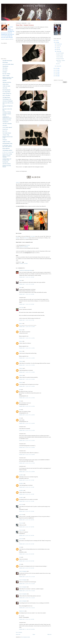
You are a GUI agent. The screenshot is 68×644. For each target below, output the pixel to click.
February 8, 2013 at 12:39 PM (27, 472)
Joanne (20, 280)
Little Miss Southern (7, 164)
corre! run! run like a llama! (8, 64)
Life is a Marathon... (7, 95)
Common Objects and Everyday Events (7, 159)
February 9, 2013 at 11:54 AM (27, 598)
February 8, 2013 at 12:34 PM (27, 447)
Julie (20, 390)
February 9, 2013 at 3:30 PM (27, 619)
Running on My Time (7, 120)
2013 (56, 42)
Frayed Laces (5, 129)
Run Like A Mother (6, 74)
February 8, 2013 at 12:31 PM (27, 430)
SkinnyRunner (5, 66)
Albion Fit (18, 182)
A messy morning (59, 57)
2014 (56, 40)
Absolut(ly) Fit (5, 122)
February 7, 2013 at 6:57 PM (27, 320)
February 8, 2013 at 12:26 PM (27, 415)
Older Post (49, 634)
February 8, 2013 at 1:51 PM (27, 480)
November (58, 44)
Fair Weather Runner (7, 133)
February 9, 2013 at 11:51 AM (27, 577)
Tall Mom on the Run (7, 82)
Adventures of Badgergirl (8, 101)
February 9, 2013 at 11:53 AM (27, 591)
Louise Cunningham (23, 571)
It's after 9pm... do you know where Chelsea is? (7, 146)
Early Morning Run (6, 90)
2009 (56, 74)
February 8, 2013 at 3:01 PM (27, 544)
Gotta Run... (5, 125)
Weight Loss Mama (6, 142)
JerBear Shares (6, 84)
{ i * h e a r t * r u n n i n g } (8, 152)
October (58, 46)
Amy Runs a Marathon (7, 124)
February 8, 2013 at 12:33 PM (27, 440)
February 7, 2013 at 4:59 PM (27, 304)
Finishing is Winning (7, 112)
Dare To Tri (5, 131)
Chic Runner (5, 68)
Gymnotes (5, 80)
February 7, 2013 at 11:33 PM (27, 358)
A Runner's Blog (6, 135)
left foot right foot (6, 148)
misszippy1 (5, 72)
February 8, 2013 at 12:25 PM (27, 398)
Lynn (20, 547)
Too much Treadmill (60, 53)
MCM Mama (5, 62)
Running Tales (5, 162)
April (57, 48)
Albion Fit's (26, 238)
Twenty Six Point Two (7, 94)
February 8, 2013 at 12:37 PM (27, 463)
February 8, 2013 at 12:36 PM (27, 455)
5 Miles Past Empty (6, 86)
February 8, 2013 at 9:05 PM (27, 561)
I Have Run (5, 88)
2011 (56, 70)
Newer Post (18, 634)
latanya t (21, 323)
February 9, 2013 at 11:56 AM (27, 608)
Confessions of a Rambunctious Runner (7, 117)
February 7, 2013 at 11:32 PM (27, 338)
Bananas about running (7, 154)
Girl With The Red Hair (7, 61)
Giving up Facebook (60, 59)
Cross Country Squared (7, 127)
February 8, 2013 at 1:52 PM (27, 487)
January (58, 66)
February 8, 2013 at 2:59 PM (27, 511)
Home (34, 634)
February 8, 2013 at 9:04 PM (27, 554)
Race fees (58, 64)
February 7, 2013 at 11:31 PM (27, 327)
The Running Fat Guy (7, 99)
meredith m (21, 475)
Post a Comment (19, 632)
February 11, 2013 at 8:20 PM (27, 629)
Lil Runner (5, 140)
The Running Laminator (7, 150)
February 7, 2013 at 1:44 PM (27, 277)
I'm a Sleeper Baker (6, 92)
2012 (56, 68)
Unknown (21, 361)
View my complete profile (7, 39)
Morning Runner (34, 6)
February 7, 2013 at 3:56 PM (27, 294)
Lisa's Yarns (5, 70)
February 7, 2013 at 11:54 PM (27, 386)
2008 (56, 76)
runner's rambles (6, 76)
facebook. (18, 238)
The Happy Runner (6, 97)
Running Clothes (24, 263)
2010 (56, 72)
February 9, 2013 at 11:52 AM (27, 584)
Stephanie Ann (22, 611)
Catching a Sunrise (60, 55)
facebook (28, 245)
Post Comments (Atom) (25, 637)
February (58, 51)
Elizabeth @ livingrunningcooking (25, 270)
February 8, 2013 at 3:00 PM (27, 520)
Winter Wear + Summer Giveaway (25, 25)
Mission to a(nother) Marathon (7, 156)
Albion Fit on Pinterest (24, 247)
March (58, 50)
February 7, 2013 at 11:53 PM (27, 365)
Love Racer (33, 236)
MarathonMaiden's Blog (7, 143)
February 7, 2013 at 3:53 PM (27, 284)
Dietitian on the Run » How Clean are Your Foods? (8, 78)
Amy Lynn (21, 504)
